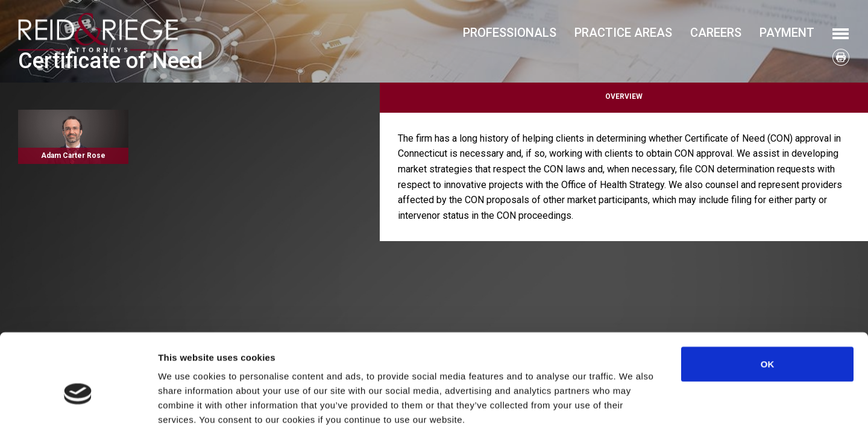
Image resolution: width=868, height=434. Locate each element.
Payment (787, 33)
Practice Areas (623, 33)
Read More (73, 137)
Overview (624, 96)
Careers (716, 33)
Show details (633, 410)
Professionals (510, 33)
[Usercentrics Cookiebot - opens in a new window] (78, 410)
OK (768, 306)
